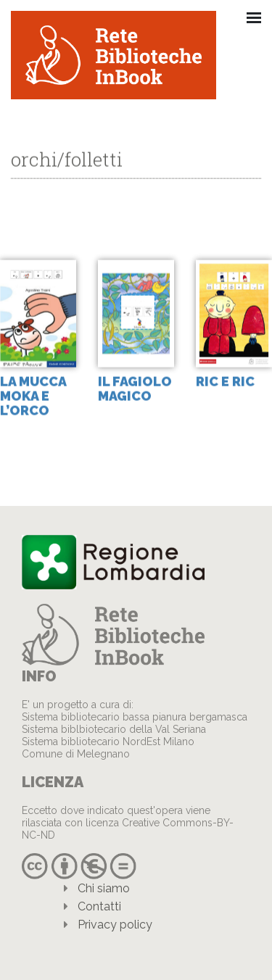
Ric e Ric (225, 382)
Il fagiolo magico (135, 389)
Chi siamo (104, 888)
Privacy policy (115, 925)
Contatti (99, 906)
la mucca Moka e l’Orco (33, 396)
